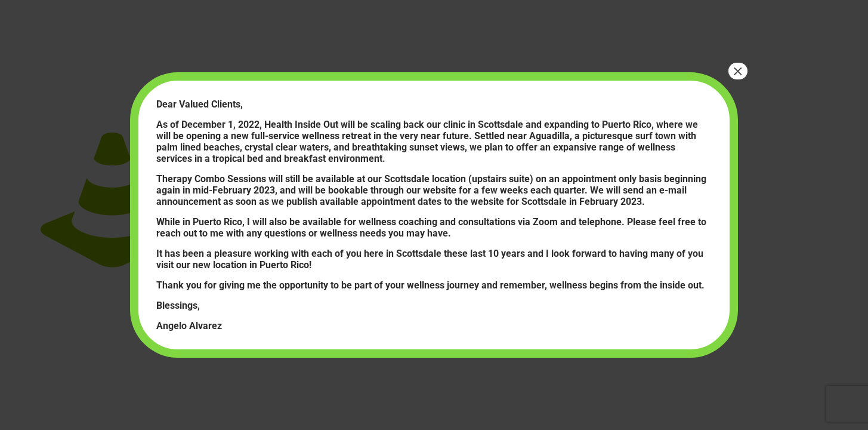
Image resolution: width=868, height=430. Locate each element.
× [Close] (738, 71)
